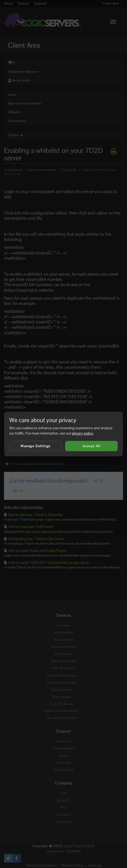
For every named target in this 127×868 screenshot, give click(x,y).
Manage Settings (36, 446)
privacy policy (82, 433)
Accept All (92, 446)
